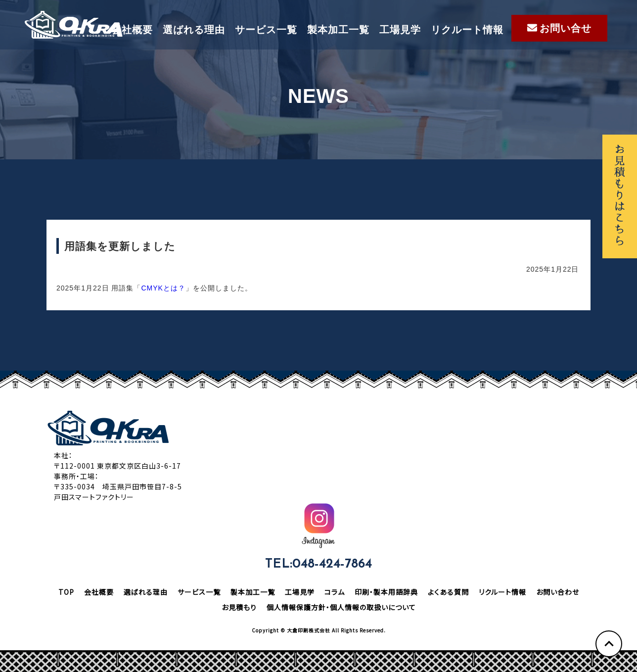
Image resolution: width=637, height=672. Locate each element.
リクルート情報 (467, 30)
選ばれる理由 (194, 30)
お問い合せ (559, 28)
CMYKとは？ (163, 288)
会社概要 (132, 30)
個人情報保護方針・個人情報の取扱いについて (341, 607)
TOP (66, 592)
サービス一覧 (266, 30)
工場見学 (400, 30)
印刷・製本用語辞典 (386, 592)
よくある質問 (448, 592)
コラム (335, 592)
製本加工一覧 (338, 30)
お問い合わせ (558, 592)
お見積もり (239, 607)
